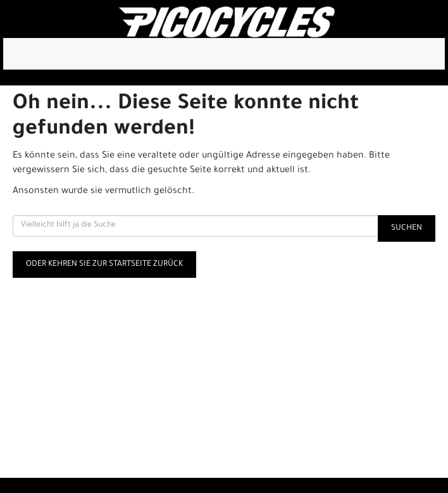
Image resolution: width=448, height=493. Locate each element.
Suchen (407, 228)
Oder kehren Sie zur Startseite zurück (104, 265)
